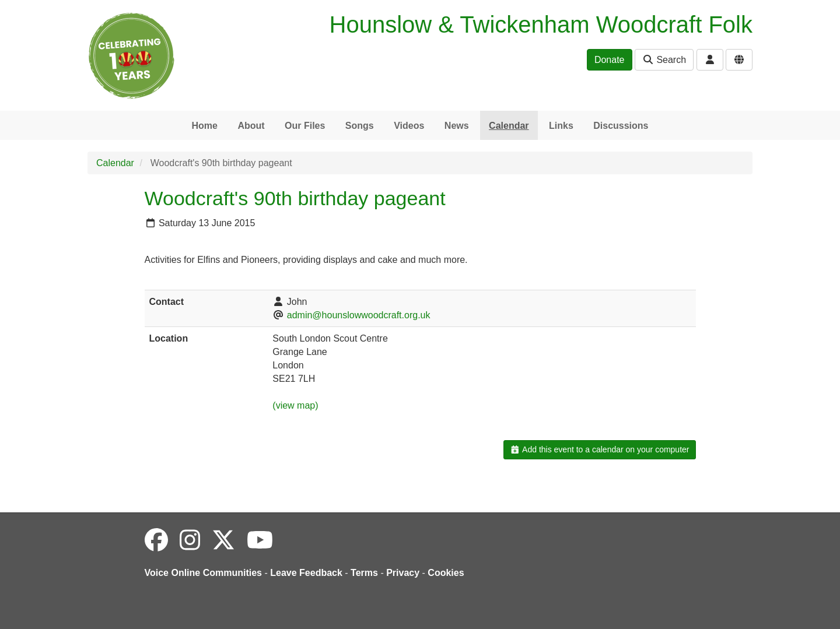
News (457, 126)
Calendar (509, 126)
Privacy (403, 573)
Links (561, 126)
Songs (360, 126)
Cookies (446, 573)
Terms (364, 573)
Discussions (621, 126)
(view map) (295, 405)
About (251, 126)
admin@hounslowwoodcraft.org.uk (359, 315)
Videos (409, 126)
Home (204, 126)
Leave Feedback (306, 573)
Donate (610, 60)
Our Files (305, 126)
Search (664, 60)
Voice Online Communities (204, 573)
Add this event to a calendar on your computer (599, 449)
